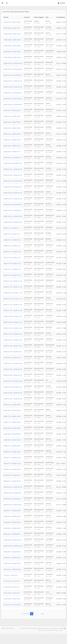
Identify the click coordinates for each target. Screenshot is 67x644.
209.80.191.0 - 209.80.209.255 (12, 446)
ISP (40, 630)
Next (43, 614)
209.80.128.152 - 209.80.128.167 (13, 81)
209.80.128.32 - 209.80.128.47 (12, 34)
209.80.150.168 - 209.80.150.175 (13, 193)
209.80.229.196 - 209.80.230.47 (12, 493)
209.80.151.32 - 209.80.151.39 (12, 252)
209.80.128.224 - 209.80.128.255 (13, 104)
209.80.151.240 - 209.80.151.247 (13, 346)
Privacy (55, 630)
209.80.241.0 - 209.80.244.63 (12, 534)
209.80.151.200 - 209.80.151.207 (13, 316)
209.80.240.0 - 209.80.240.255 (12, 528)
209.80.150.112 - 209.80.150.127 (13, 158)
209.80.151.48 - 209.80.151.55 (12, 263)
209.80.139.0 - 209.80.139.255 (12, 128)
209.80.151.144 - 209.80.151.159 (13, 293)
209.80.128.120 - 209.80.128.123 (13, 63)
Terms (60, 630)
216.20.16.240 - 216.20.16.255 (12, 605)
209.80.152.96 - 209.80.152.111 (12, 358)
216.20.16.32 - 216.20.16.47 (11, 581)
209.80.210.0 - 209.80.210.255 (12, 452)
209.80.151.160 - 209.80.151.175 (13, 299)
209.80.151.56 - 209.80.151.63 (12, 269)
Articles (62, 628)
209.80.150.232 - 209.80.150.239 (13, 216)
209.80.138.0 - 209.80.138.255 (12, 122)
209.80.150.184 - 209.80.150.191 (13, 205)
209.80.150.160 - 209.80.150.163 (13, 181)
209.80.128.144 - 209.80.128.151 (13, 75)
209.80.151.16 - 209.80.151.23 (12, 240)
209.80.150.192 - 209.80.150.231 (13, 210)
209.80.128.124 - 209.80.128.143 (13, 69)
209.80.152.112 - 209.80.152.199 (13, 363)
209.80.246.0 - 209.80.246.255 (12, 552)
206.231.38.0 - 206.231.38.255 (12, 22)
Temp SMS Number (26, 628)
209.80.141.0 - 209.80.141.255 (12, 140)
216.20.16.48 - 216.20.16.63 (11, 587)
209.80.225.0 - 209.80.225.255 (12, 475)
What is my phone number (41, 628)
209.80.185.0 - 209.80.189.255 (12, 434)
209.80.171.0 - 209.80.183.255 (12, 422)
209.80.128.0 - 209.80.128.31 (12, 28)
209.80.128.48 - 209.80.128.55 (12, 40)
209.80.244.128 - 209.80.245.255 (13, 546)
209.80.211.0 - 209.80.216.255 (12, 458)
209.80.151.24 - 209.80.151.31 (12, 246)
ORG (43, 630)
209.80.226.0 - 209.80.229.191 (12, 481)
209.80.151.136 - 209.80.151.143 (13, 287)
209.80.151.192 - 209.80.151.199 (13, 310)
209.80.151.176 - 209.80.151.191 (13, 305)
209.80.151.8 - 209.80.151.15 (12, 234)
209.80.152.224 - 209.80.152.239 (13, 381)
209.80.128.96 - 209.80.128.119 (12, 57)
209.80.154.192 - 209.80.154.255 (13, 399)
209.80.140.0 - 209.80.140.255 (12, 134)
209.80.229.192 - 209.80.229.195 (13, 487)
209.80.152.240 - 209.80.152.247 (13, 387)
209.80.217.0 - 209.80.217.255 (12, 463)
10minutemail (55, 628)
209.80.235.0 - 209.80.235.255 (12, 516)
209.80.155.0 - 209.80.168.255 (12, 405)
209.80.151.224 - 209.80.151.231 (13, 334)
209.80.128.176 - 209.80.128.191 (13, 93)
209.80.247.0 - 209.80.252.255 (12, 558)
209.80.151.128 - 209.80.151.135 (13, 281)
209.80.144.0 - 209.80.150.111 (12, 152)
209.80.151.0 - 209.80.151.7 (11, 228)
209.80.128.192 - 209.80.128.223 (13, 99)
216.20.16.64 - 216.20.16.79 (11, 593)
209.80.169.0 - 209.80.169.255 (12, 410)
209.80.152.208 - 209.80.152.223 (13, 375)
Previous (26, 614)
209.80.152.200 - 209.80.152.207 (13, 369)
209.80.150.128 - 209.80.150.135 (13, 163)
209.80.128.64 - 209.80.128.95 (12, 52)
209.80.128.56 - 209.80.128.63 (12, 46)
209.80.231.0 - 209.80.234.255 (12, 511)
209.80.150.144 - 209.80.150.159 (13, 175)
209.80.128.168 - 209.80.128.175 (13, 87)
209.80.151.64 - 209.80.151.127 (12, 275)
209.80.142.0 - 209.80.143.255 (12, 146)
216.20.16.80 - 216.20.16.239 (12, 599)
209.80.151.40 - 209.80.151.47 (12, 258)
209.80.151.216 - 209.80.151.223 (13, 328)
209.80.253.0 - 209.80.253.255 (12, 563)
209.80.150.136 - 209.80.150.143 (13, 169)
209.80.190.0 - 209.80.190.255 (12, 440)
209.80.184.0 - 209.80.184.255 (12, 428)
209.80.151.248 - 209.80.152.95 (12, 352)
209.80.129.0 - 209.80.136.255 (12, 110)
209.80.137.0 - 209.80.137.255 (12, 116)
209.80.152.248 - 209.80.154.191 (13, 393)
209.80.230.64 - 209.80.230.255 (12, 505)
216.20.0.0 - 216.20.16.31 (11, 575)
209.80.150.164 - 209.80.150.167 (13, 187)
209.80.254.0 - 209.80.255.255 (12, 569)
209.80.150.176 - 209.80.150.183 (13, 199)
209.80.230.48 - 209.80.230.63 (12, 499)
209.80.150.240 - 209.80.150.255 (13, 222)
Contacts (49, 630)
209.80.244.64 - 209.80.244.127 (12, 540)
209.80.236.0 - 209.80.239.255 (12, 522)
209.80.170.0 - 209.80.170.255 (12, 416)
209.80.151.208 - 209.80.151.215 (13, 322)
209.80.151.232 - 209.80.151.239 (13, 340)
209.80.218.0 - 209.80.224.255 (12, 469)
